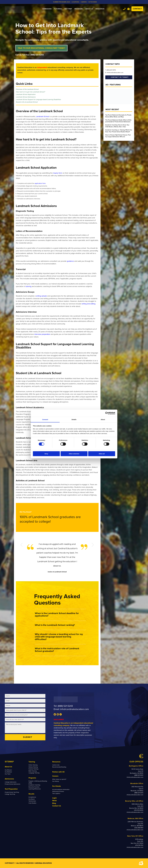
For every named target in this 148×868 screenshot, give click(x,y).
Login (54, 798)
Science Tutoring (33, 769)
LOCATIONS (75, 2)
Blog (54, 803)
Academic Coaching (34, 785)
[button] (60, 615)
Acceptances (32, 797)
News (55, 801)
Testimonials (32, 801)
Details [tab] (74, 419)
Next (93, 545)
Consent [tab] (45, 419)
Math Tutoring (33, 771)
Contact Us (57, 806)
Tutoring (32, 762)
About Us (8, 767)
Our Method (8, 772)
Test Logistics (56, 793)
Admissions (9, 779)
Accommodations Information (61, 790)
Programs (32, 778)
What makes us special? (59, 779)
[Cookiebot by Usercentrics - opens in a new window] (107, 413)
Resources (56, 762)
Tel (124, 9)
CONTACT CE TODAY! (118, 77)
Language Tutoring (34, 773)
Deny (46, 454)
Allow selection (74, 454)
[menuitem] (47, 9)
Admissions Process (58, 791)
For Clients (57, 786)
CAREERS (84, 2)
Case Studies (32, 803)
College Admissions (11, 782)
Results (31, 794)
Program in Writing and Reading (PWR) (38, 782)
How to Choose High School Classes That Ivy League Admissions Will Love (118, 136)
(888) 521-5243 (37, 55)
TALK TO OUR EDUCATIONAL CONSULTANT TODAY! (41, 48)
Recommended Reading (59, 767)
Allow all (102, 454)
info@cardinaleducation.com (74, 709)
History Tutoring (33, 767)
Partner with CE (58, 772)
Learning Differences (35, 789)
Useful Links (56, 765)
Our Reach (32, 799)
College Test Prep (10, 794)
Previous (22, 545)
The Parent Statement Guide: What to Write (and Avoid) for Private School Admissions (118, 121)
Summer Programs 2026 (61, 2)
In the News (93, 2)
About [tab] (103, 419)
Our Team (8, 774)
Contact (137, 9)
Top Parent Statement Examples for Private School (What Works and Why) (118, 116)
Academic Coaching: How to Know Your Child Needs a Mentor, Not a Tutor (117, 126)
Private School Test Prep (12, 792)
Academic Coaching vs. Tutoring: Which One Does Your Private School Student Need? (119, 131)
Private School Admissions (13, 784)
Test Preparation (11, 789)
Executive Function (34, 787)
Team (128, 9)
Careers (55, 776)
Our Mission (8, 770)
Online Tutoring (33, 765)
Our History (56, 781)
